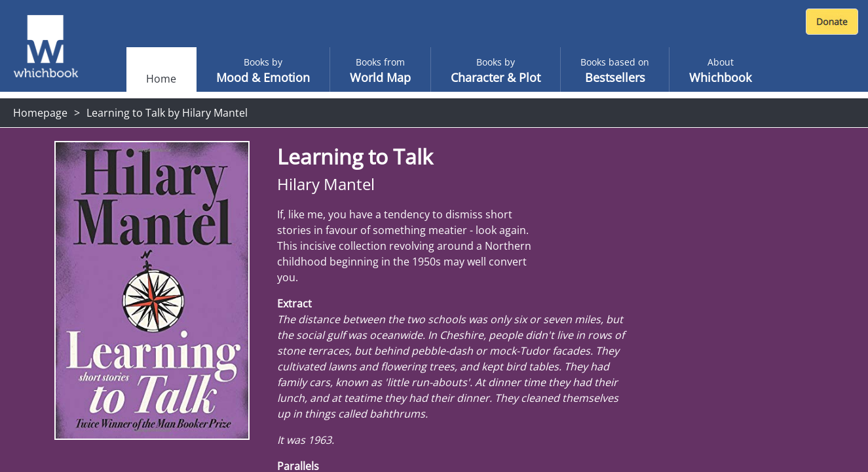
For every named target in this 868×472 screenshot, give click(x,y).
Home (161, 79)
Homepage (40, 113)
